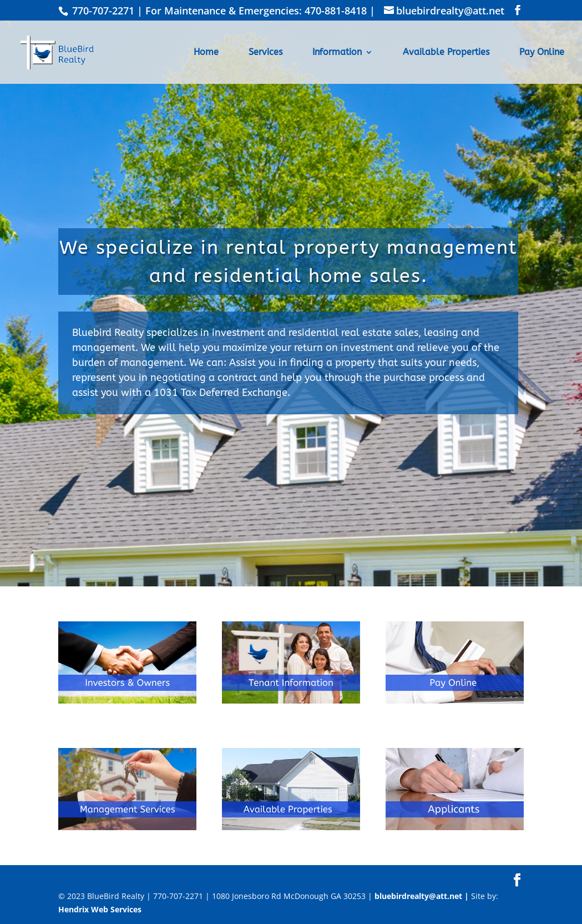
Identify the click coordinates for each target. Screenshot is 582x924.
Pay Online (542, 53)
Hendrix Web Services (100, 909)
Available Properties (446, 53)
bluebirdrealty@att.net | (423, 896)
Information (337, 53)
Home (206, 53)
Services (265, 53)
